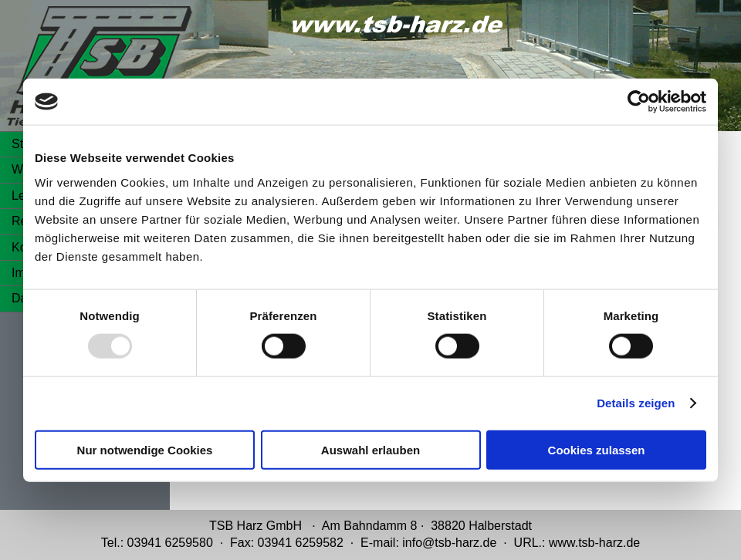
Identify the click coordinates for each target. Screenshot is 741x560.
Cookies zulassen (597, 449)
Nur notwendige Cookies (145, 449)
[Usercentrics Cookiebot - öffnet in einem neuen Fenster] (639, 102)
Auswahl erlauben (370, 449)
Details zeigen (636, 403)
